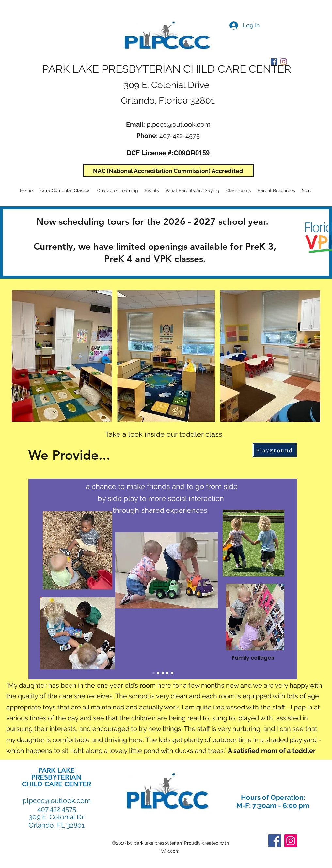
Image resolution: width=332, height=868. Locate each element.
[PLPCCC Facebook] (274, 62)
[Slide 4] (163, 673)
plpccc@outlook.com (178, 124)
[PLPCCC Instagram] (284, 62)
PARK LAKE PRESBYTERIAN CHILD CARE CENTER (167, 69)
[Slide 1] (154, 673)
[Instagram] (291, 841)
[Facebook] (275, 841)
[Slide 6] (172, 673)
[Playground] (275, 450)
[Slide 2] (158, 673)
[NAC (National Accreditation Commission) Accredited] (168, 171)
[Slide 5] (167, 673)
